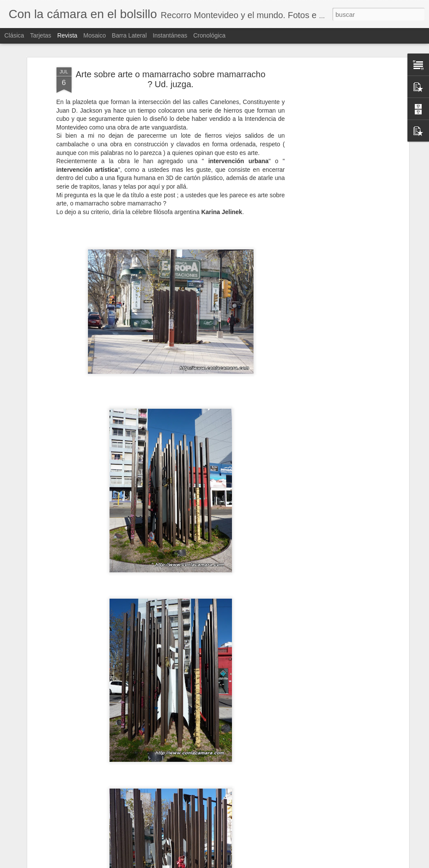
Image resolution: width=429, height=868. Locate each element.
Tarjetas (41, 35)
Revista (67, 35)
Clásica (14, 35)
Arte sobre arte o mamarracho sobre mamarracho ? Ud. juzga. (170, 44)
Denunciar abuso (274, 863)
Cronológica (209, 35)
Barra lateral (129, 35)
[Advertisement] (332, 168)
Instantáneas (170, 35)
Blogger (246, 863)
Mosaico (94, 35)
